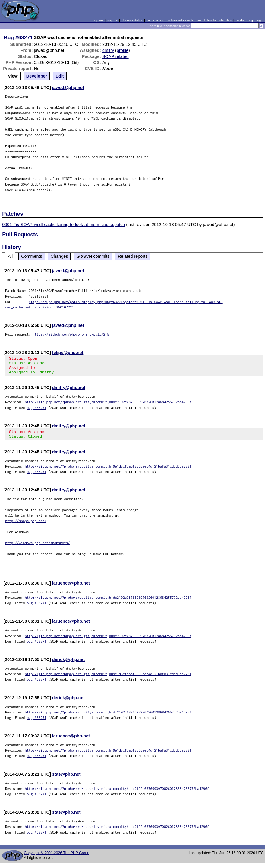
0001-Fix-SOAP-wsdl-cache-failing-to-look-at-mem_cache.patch (63, 225)
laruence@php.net (71, 589)
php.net (98, 20)
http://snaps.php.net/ (26, 526)
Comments (32, 256)
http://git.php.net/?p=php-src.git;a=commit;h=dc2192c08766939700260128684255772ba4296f (108, 405)
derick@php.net (68, 665)
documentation (132, 20)
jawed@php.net (68, 88)
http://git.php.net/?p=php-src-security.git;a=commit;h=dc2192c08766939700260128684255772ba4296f (117, 794)
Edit (60, 76)
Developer (37, 76)
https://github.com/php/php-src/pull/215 (71, 334)
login (260, 20)
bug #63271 (37, 411)
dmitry (108, 50)
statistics (226, 20)
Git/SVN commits (93, 256)
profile (123, 50)
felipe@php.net (68, 353)
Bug (9, 37)
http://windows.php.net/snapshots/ (38, 548)
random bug (244, 20)
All (10, 256)
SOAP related (115, 56)
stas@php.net (66, 780)
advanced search (180, 20)
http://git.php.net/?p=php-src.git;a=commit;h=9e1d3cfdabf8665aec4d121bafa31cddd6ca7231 (108, 472)
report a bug (156, 20)
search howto (206, 20)
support (113, 20)
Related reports (133, 256)
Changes (59, 256)
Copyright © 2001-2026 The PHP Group (57, 858)
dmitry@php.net (69, 391)
